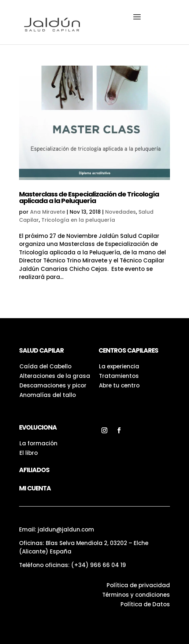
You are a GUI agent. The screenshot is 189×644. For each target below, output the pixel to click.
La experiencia (119, 366)
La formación (38, 443)
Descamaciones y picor (53, 385)
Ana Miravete (48, 212)
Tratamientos (119, 376)
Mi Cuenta (35, 488)
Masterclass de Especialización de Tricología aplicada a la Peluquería (89, 197)
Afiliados (34, 470)
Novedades (121, 212)
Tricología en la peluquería (78, 220)
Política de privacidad (138, 585)
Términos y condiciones (136, 595)
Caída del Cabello (45, 366)
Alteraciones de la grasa (55, 376)
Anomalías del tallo (48, 395)
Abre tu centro (119, 385)
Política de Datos (145, 604)
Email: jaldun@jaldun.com (57, 529)
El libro (29, 453)
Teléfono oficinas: (73, 565)
